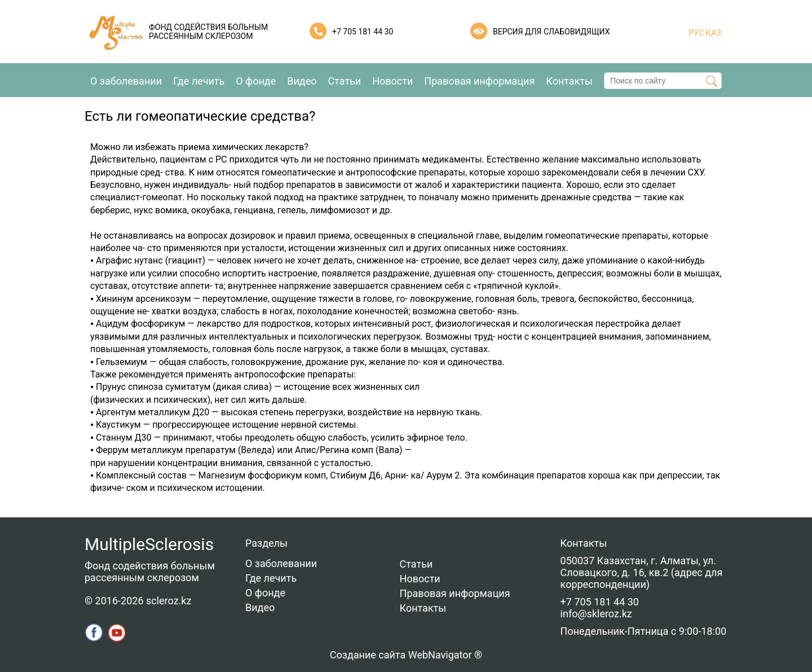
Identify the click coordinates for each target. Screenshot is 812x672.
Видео (302, 81)
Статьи (345, 81)
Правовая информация (479, 81)
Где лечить (199, 81)
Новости (392, 81)
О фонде (256, 81)
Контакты (569, 81)
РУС (696, 33)
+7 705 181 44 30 (363, 32)
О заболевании (126, 81)
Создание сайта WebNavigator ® (406, 655)
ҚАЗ (712, 33)
